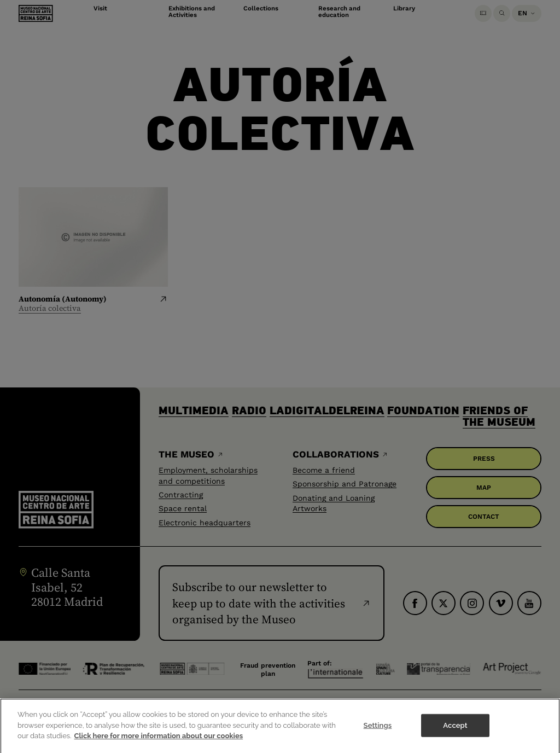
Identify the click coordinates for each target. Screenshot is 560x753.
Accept (455, 732)
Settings (378, 732)
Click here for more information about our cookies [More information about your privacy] (159, 743)
